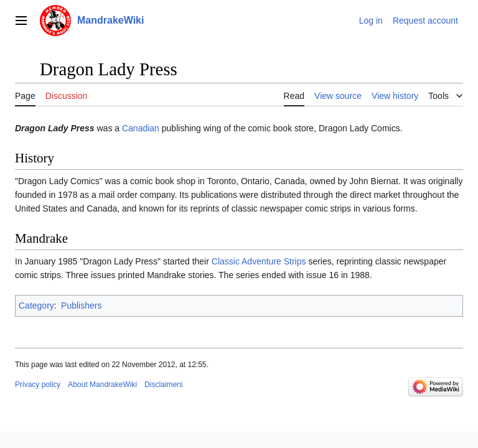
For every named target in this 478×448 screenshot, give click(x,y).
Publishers (81, 306)
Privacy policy (38, 385)
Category (36, 306)
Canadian (141, 128)
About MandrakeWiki (102, 385)
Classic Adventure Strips (259, 261)
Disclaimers (164, 385)
